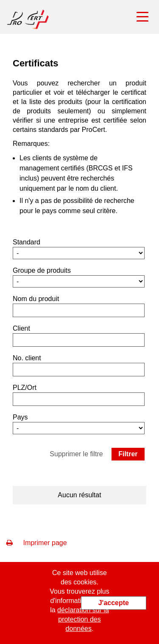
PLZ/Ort (25, 388)
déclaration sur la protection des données (83, 619)
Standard (26, 242)
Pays (20, 417)
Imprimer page (37, 543)
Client (21, 328)
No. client (27, 358)
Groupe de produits (42, 270)
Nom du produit (36, 299)
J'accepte (114, 603)
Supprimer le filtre (76, 454)
